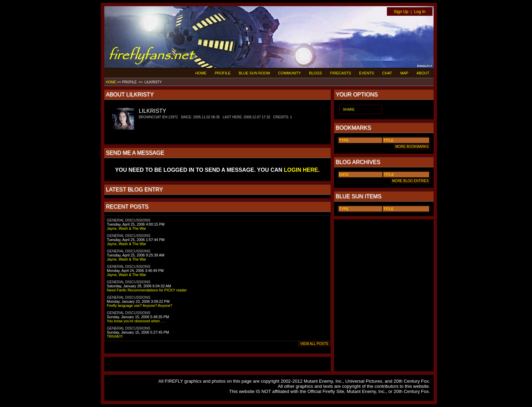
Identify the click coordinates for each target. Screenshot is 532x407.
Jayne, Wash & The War (127, 228)
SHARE (349, 110)
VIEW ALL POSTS (314, 344)
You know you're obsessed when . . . (137, 321)
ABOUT (423, 73)
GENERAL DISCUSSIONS (129, 220)
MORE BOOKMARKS (412, 147)
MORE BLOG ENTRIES (410, 181)
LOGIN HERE (301, 170)
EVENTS (367, 73)
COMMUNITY (290, 73)
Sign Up (401, 12)
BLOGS (315, 73)
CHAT (387, 73)
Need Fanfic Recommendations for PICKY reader (147, 290)
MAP (404, 73)
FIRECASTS (341, 73)
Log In (420, 12)
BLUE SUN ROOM (254, 73)
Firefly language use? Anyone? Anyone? (140, 306)
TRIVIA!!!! (115, 336)
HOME (201, 73)
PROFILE (223, 73)
